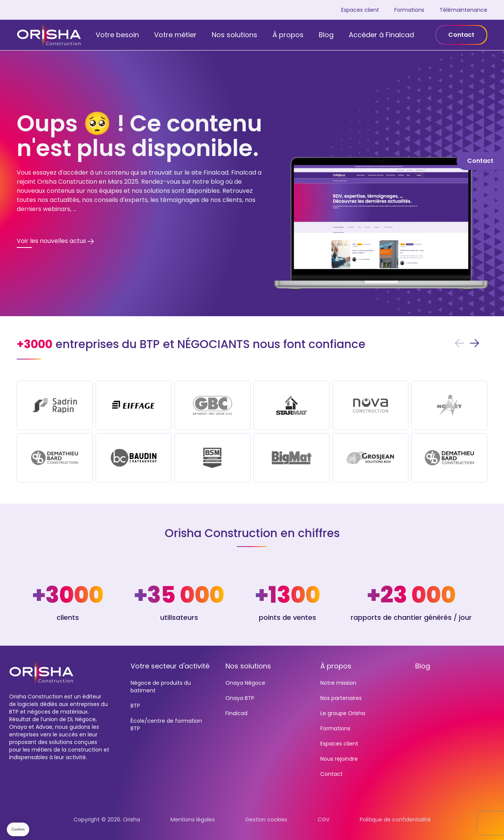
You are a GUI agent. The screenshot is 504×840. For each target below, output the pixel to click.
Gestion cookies (266, 820)
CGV (324, 820)
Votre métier (175, 35)
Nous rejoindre (339, 759)
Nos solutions (235, 35)
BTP (135, 706)
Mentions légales (193, 820)
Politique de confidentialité (395, 820)
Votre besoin (117, 35)
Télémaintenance (463, 10)
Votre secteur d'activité (170, 666)
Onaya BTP (240, 698)
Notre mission (338, 683)
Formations (409, 10)
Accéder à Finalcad (381, 35)
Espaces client (360, 10)
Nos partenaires (341, 698)
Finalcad (236, 713)
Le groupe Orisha (343, 713)
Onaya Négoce (245, 683)
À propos (288, 35)
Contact (461, 35)
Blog (326, 35)
